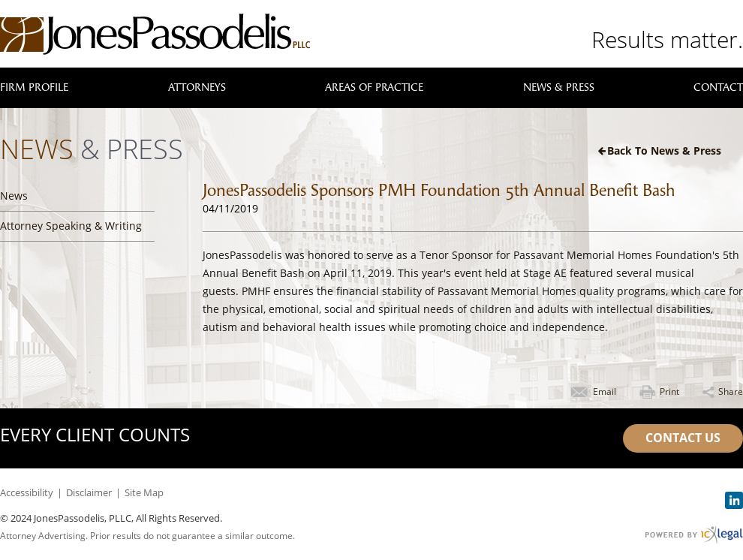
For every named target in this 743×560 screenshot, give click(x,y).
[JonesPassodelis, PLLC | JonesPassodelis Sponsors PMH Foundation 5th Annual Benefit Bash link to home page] (155, 34)
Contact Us (683, 438)
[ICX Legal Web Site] (694, 535)
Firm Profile (34, 87)
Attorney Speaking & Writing (71, 226)
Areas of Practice (374, 87)
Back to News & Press (664, 151)
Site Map (144, 492)
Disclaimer (89, 492)
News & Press (559, 87)
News (14, 196)
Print (669, 391)
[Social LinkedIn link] (734, 500)
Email (605, 391)
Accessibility (27, 492)
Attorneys (197, 87)
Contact (718, 87)
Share (731, 391)
